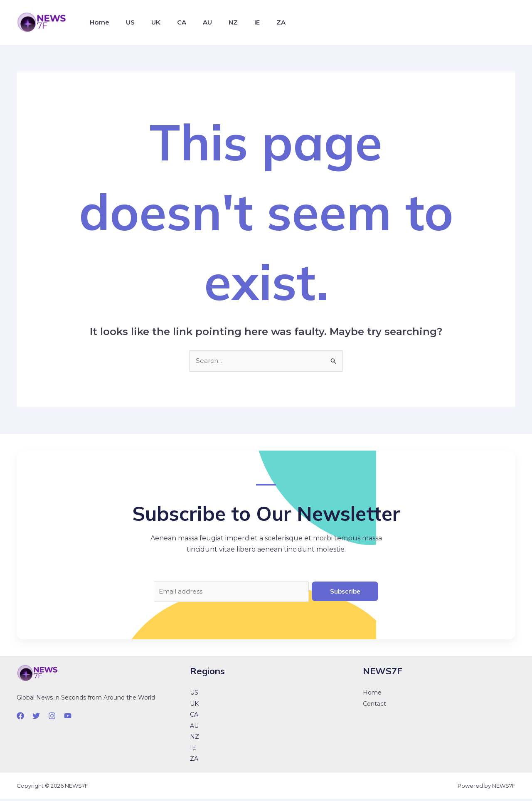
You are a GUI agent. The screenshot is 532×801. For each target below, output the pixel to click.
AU (192, 22)
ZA (256, 22)
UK (148, 22)
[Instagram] (52, 717)
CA (170, 22)
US (125, 22)
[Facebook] (20, 717)
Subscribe (345, 592)
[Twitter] (36, 717)
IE (235, 22)
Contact (374, 705)
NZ (215, 22)
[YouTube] (68, 717)
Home (98, 22)
